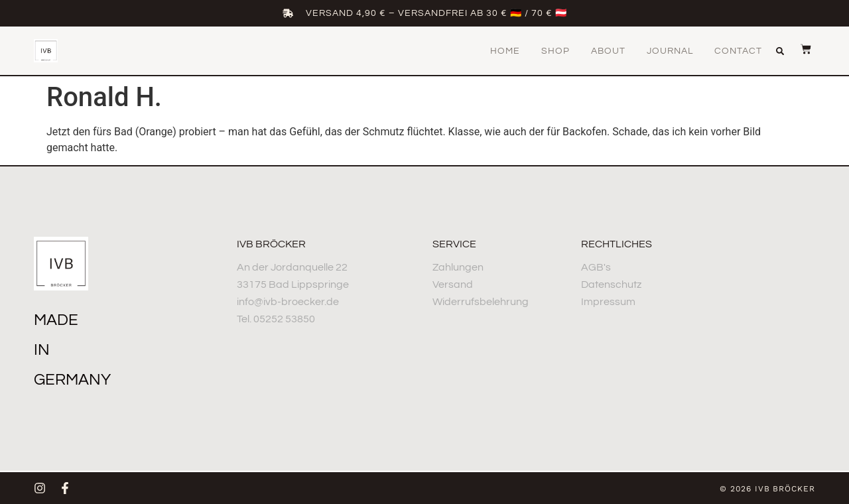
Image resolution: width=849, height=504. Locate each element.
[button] (780, 51)
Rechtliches (617, 244)
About (608, 51)
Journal (670, 51)
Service (454, 244)
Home (505, 51)
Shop (555, 51)
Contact (738, 51)
